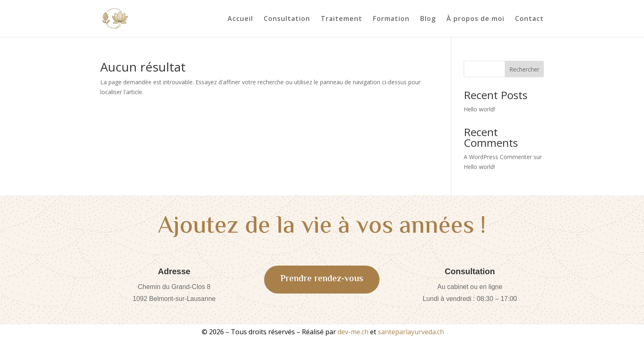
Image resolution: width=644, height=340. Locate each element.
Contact (529, 19)
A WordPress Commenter (498, 157)
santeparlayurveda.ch (411, 332)
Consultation (287, 19)
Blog (428, 19)
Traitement (342, 19)
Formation (391, 19)
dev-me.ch (353, 332)
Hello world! (479, 109)
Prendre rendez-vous (322, 279)
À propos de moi (475, 19)
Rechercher (524, 69)
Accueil (240, 19)
